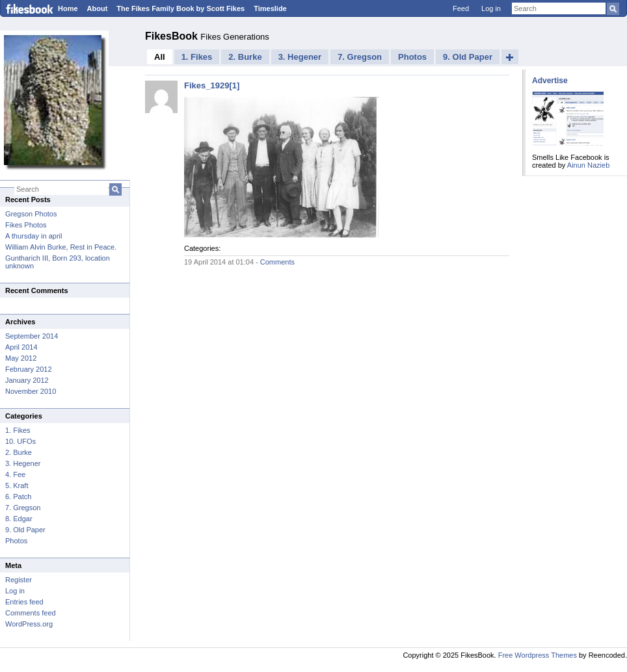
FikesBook (173, 36)
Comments (277, 262)
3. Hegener (23, 463)
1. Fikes (18, 430)
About (98, 8)
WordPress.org (29, 624)
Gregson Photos (31, 214)
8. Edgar (19, 519)
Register (19, 580)
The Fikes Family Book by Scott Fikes (180, 8)
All (160, 57)
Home (68, 8)
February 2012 (29, 369)
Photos (16, 541)
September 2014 (32, 336)
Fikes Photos (26, 225)
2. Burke (19, 452)
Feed (461, 8)
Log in (491, 8)
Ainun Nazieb (588, 165)
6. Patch (18, 497)
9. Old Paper (25, 530)
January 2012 (27, 380)
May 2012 (21, 358)
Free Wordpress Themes (538, 655)
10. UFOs (20, 441)
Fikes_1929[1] (212, 85)
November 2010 (31, 391)
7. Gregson (23, 508)
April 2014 (21, 347)
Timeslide (270, 8)
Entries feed (24, 602)
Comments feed (31, 613)
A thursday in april (33, 236)
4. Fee (15, 474)
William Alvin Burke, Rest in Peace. (61, 247)
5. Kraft (17, 485)
